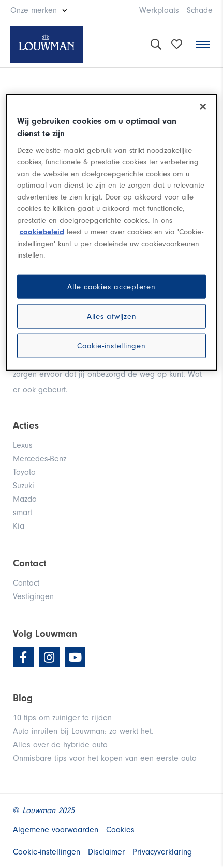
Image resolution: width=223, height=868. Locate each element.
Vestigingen (33, 596)
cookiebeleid (42, 232)
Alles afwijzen (112, 316)
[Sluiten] (203, 107)
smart (23, 513)
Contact (26, 583)
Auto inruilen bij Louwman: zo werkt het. (83, 731)
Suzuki (24, 486)
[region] (111, 233)
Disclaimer (106, 852)
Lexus (23, 445)
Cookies (120, 830)
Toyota (24, 472)
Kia (19, 526)
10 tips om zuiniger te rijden (62, 718)
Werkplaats (159, 10)
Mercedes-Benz (40, 459)
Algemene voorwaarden (56, 830)
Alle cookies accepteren (111, 286)
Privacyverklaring (162, 852)
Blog (23, 698)
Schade (200, 10)
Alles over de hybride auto (60, 745)
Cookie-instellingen (111, 345)
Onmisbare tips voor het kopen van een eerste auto (105, 758)
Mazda (25, 499)
